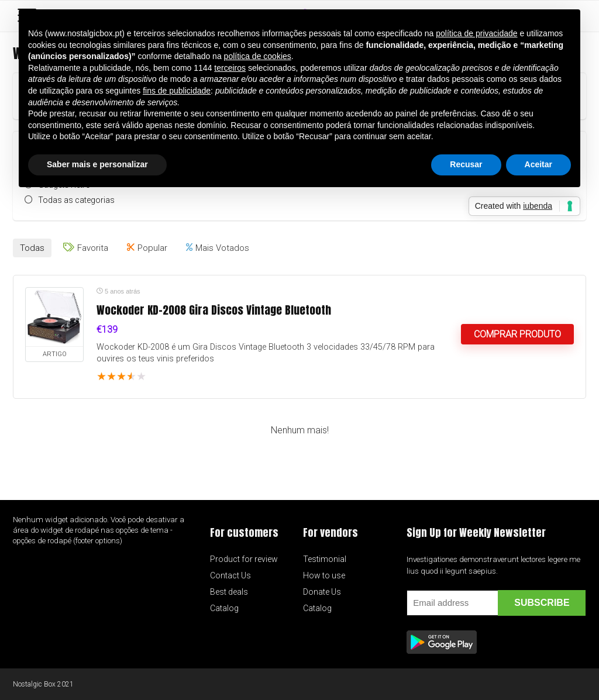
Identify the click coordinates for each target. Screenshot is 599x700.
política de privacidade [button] (476, 33)
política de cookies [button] (258, 56)
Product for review (244, 559)
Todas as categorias (76, 200)
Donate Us (322, 592)
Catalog (224, 608)
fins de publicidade (177, 91)
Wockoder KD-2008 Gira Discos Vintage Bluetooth (214, 310)
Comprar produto (517, 334)
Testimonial (325, 559)
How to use (324, 575)
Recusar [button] (466, 164)
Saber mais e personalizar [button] (97, 164)
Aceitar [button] (538, 164)
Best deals (229, 592)
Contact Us (230, 575)
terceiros (230, 68)
